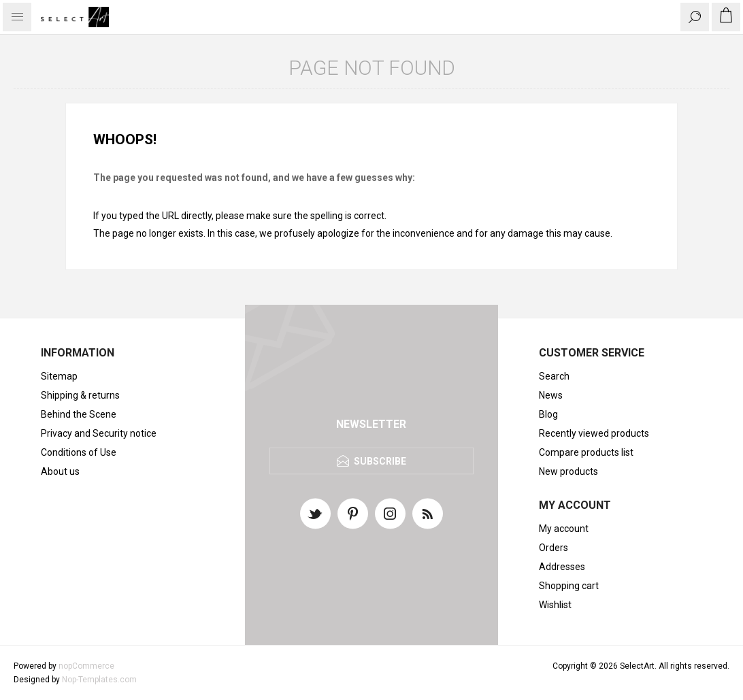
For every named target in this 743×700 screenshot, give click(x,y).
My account (564, 529)
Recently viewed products (594, 433)
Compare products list (586, 452)
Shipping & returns (80, 395)
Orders (554, 548)
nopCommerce (86, 666)
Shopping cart (569, 586)
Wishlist (555, 605)
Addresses (562, 567)
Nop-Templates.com (99, 680)
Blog (548, 414)
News (551, 395)
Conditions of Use (79, 452)
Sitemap (59, 376)
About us (60, 471)
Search (554, 376)
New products (568, 471)
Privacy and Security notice (99, 433)
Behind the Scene (79, 414)
